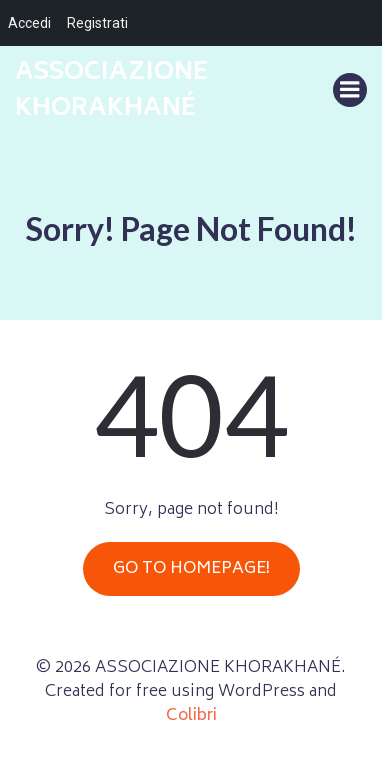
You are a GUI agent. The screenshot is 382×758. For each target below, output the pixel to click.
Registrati (97, 23)
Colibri (191, 716)
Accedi (29, 23)
